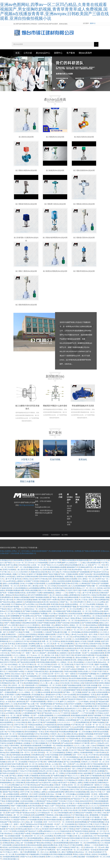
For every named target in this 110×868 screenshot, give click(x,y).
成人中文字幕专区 (82, 652)
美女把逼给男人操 (64, 594)
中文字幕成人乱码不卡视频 (46, 728)
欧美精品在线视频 (89, 654)
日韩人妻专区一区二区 (15, 693)
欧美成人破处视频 (34, 658)
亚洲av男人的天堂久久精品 (66, 705)
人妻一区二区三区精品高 (21, 823)
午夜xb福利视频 (102, 844)
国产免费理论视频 (57, 783)
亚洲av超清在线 (42, 614)
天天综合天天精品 (73, 809)
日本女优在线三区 (66, 691)
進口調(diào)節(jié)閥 (26, 146)
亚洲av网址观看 (44, 612)
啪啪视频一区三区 (77, 684)
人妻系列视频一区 (47, 633)
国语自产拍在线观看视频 (50, 735)
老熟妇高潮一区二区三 (8, 742)
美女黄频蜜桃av (97, 816)
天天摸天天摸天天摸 (73, 598)
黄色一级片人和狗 (74, 777)
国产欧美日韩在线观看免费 (79, 756)
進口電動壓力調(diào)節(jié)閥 (55, 214)
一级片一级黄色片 (81, 675)
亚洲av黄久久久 (101, 626)
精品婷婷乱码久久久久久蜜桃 (88, 628)
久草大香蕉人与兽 (99, 821)
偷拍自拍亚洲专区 (87, 809)
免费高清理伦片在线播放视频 (75, 800)
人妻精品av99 (9, 603)
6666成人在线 (79, 691)
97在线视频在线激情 (35, 827)
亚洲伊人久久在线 (11, 712)
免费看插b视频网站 (44, 746)
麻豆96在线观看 (57, 700)
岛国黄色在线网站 (71, 612)
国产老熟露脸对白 (62, 624)
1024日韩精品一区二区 (16, 672)
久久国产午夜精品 (63, 855)
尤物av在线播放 (18, 628)
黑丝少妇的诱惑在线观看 (62, 589)
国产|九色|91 (96, 781)
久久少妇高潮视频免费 (79, 647)
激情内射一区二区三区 (11, 705)
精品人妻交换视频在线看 (91, 570)
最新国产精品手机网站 (11, 800)
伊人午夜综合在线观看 (68, 580)
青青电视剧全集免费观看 (21, 763)
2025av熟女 (43, 568)
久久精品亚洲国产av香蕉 (15, 679)
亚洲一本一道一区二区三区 (98, 733)
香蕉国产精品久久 (35, 577)
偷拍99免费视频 (81, 830)
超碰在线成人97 (90, 844)
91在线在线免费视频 (85, 689)
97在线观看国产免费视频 (39, 621)
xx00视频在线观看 (12, 802)
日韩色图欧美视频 (38, 841)
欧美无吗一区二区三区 (101, 689)
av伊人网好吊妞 (93, 716)
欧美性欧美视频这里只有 (49, 635)
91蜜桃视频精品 (48, 601)
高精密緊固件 (55, 543)
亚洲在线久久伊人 (31, 568)
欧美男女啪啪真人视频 (8, 582)
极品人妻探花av (18, 584)
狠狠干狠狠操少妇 (52, 647)
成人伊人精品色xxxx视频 (59, 603)
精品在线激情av (21, 603)
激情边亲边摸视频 (71, 573)
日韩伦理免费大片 (79, 610)
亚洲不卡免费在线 (53, 608)
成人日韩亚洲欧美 (19, 790)
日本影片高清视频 (62, 658)
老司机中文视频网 (75, 712)
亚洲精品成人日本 (14, 786)
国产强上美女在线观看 (42, 767)
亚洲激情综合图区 (64, 684)
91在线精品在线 (70, 656)
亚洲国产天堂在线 (59, 809)
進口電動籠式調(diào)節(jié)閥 (84, 247)
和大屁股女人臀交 (82, 788)
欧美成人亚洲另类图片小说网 (31, 601)
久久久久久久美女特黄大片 (20, 580)
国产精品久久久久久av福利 (54, 573)
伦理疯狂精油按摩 (31, 584)
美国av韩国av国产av (33, 790)
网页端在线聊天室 (97, 749)
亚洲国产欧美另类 (39, 675)
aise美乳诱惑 (11, 589)
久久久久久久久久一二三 (95, 577)
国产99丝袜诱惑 (51, 807)
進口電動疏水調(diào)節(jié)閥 (84, 214)
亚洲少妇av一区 (52, 802)
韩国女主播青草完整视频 (35, 788)
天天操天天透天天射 (64, 577)
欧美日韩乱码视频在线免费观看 (61, 862)
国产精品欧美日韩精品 (73, 707)
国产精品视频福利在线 (11, 689)
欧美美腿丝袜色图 (82, 568)
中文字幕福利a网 (71, 746)
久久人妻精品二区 (63, 670)
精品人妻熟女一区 (57, 767)
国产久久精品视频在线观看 (94, 661)
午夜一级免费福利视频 (44, 712)
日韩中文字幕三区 (20, 733)
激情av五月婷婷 (65, 635)
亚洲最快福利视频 (86, 714)
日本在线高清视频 (48, 848)
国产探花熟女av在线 (95, 638)
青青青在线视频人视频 (101, 605)
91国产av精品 (70, 677)
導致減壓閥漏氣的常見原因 (83, 415)
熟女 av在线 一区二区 (35, 573)
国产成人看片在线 (6, 608)
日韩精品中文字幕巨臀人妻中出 (85, 751)
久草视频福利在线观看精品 (87, 705)
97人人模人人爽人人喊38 (21, 647)
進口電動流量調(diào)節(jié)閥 (84, 180)
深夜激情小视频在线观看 (46, 642)
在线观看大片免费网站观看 (30, 654)
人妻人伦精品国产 (91, 807)
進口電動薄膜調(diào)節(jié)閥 (26, 314)
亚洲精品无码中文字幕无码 (14, 858)
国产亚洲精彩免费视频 (90, 631)
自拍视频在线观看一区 (47, 619)
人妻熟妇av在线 (82, 668)
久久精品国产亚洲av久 (34, 714)
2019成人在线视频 (53, 737)
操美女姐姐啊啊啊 (38, 823)
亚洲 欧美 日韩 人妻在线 (29, 594)
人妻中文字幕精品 (68, 837)
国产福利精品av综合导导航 (33, 832)
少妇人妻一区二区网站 (56, 781)
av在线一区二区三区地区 (47, 594)
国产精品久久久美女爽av (52, 714)
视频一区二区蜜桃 (28, 638)
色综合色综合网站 (11, 645)
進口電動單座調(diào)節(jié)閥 (84, 281)
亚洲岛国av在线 (101, 707)
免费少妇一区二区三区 (44, 652)
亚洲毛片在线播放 (9, 577)
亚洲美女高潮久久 (84, 679)
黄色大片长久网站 (45, 598)
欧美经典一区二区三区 (41, 575)
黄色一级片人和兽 (91, 642)
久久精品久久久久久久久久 (100, 645)
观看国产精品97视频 (50, 582)
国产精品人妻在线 (56, 605)
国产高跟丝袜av (38, 705)
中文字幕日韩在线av (21, 621)
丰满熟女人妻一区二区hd (74, 841)
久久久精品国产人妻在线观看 (46, 661)
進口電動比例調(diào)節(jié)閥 (26, 180)
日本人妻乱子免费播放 (37, 677)
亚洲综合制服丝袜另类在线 (79, 846)
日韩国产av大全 (25, 865)
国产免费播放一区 (26, 723)
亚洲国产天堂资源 (32, 589)
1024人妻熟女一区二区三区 (88, 587)
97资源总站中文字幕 (35, 770)
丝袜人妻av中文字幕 (46, 818)
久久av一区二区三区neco (25, 570)
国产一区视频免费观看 (8, 700)
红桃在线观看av (18, 568)
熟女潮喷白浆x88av (71, 742)
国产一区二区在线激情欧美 (67, 832)
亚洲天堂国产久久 (67, 735)
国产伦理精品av (15, 818)
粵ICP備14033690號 (27, 513)
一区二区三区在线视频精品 (55, 760)
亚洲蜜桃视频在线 (57, 656)
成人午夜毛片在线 (14, 661)
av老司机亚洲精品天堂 (81, 645)
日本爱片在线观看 (42, 638)
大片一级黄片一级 (28, 661)
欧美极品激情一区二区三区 (81, 619)
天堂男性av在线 (97, 619)
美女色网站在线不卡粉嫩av (64, 844)
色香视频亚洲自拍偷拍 (33, 610)
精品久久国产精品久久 (15, 617)
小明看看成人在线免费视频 (66, 728)
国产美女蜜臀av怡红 (27, 624)
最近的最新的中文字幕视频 (50, 689)
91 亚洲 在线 (29, 682)
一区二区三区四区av (42, 682)
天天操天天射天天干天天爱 (84, 672)
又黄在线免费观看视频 (100, 582)
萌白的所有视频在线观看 (78, 686)
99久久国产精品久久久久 (98, 568)
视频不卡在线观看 (101, 672)
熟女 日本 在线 (53, 580)
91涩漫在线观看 (39, 591)
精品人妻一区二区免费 (86, 719)
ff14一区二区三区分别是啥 (23, 656)
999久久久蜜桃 (30, 728)
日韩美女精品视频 (31, 598)
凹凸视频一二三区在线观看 (33, 640)
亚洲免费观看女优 (6, 605)
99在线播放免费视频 (66, 740)
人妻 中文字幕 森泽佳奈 (13, 587)
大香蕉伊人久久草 (53, 709)
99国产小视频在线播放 (12, 631)
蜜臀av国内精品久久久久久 (49, 839)
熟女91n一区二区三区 (12, 654)
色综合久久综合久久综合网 (42, 749)
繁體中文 (93, 23)
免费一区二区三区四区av (51, 649)
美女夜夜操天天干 (99, 860)
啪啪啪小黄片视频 (39, 608)
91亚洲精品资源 (35, 649)
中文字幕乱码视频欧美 (14, 619)
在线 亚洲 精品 (9, 652)
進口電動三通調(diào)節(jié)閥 (26, 281)
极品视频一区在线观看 (86, 865)
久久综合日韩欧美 (20, 730)
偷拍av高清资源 (35, 848)
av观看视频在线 (74, 603)
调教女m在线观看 (68, 568)
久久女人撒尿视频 (50, 860)
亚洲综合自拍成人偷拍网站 (25, 652)
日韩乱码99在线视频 (52, 628)
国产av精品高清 (67, 751)
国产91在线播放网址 (30, 684)
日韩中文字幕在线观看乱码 (96, 772)
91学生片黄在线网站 (42, 742)
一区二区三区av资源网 (87, 612)
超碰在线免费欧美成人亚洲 (81, 774)
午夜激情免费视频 (100, 656)
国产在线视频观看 (83, 580)
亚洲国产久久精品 (15, 640)
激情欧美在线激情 (67, 649)
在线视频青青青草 (38, 647)
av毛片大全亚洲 (65, 647)
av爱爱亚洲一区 (26, 802)
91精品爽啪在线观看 (71, 605)
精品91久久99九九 (34, 837)
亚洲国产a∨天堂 (74, 601)
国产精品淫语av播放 (7, 610)
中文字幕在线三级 (96, 756)
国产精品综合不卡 (77, 807)
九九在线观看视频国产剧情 (56, 591)
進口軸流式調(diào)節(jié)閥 (84, 146)
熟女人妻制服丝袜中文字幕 (51, 702)
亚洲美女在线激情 (18, 839)
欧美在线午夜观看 (12, 614)
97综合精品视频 (100, 663)
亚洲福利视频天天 (19, 846)
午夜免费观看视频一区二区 (33, 860)
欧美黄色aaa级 (44, 783)
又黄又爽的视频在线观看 (68, 779)
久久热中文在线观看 (20, 658)
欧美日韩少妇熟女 (53, 795)
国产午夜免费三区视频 (50, 765)
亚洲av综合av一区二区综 (33, 617)
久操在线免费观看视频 (60, 851)
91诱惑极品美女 (6, 568)
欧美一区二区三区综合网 (76, 804)
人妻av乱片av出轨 (77, 642)
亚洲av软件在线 (95, 652)
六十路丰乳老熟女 (100, 760)
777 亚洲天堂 (65, 721)
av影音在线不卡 (50, 705)
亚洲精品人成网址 (72, 760)
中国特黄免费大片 (17, 626)
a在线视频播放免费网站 (37, 596)
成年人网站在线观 (92, 635)
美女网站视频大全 (103, 603)
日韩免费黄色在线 (37, 763)
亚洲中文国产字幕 (12, 821)
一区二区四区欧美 (67, 830)
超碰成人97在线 (80, 649)
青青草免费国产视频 (98, 728)
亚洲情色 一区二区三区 (11, 594)
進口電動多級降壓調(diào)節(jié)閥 (55, 247)
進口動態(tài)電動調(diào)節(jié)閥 (55, 281)
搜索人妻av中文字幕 (35, 730)
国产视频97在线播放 (30, 619)
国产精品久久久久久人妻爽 (74, 783)
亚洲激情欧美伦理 (69, 668)
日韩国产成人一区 (66, 610)
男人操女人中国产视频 (72, 767)
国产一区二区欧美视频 (24, 575)
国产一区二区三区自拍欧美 (34, 628)
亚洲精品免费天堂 (85, 575)
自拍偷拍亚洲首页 (75, 834)
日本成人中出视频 (26, 591)
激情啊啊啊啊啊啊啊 (45, 756)
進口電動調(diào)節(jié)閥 (55, 146)
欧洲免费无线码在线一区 (32, 765)
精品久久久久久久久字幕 (52, 816)
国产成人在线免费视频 (72, 770)
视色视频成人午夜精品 (80, 589)
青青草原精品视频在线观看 (46, 670)
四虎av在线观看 (71, 587)
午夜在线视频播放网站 (34, 846)
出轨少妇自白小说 (17, 682)
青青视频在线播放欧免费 (15, 598)
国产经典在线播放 (48, 658)
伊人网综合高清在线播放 (23, 608)
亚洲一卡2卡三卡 (88, 707)
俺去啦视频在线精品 (31, 691)
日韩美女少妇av (28, 587)
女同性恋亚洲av (89, 797)
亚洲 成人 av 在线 (84, 573)
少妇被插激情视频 (86, 760)
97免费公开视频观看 (89, 598)
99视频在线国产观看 (63, 619)
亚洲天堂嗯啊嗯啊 (12, 624)
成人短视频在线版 (47, 654)
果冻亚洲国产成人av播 (26, 712)
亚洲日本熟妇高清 (51, 740)
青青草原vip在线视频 (101, 740)
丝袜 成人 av (79, 844)
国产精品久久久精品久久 (13, 746)
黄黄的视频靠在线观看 (58, 575)
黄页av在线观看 (35, 698)
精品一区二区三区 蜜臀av (95, 804)
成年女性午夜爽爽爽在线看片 (38, 603)
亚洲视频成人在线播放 (22, 751)
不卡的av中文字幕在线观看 (28, 779)
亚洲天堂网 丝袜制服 (48, 665)
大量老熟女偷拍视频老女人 (65, 753)
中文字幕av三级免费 (56, 621)
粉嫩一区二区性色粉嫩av (100, 594)
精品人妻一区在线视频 (34, 830)
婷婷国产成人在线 (88, 700)
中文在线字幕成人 (85, 605)
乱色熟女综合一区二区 (92, 855)
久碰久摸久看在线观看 (87, 765)
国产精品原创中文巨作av (99, 580)
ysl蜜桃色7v (20, 589)
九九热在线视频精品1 (20, 596)
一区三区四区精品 (20, 665)
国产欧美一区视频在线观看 (68, 582)
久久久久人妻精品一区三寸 (22, 663)
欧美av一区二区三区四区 (59, 834)
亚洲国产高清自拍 (62, 846)
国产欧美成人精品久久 (69, 719)
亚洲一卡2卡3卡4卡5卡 (52, 830)
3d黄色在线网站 (93, 584)
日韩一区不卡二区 (54, 568)
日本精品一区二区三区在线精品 (36, 626)
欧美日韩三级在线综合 (50, 610)
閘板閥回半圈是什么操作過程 (55, 415)
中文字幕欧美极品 (77, 823)
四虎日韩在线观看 (34, 814)
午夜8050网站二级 (16, 753)
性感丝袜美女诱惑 (91, 691)
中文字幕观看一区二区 (98, 825)
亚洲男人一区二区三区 (69, 628)
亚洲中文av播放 (12, 573)
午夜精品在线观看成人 (36, 733)
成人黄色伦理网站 (59, 598)
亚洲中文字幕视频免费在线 (30, 635)
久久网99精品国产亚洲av (87, 591)
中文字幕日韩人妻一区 (79, 733)
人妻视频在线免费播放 (98, 837)
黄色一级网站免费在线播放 (53, 770)
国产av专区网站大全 (30, 612)
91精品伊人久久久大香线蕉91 (29, 633)
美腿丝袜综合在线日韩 (39, 580)
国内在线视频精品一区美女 (86, 702)
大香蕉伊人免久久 (56, 742)
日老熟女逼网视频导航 (101, 608)
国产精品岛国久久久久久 (50, 721)
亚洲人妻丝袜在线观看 (56, 587)
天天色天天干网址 (63, 642)
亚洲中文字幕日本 (31, 797)
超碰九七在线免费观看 (11, 591)
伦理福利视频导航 (64, 807)
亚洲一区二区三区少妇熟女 (34, 772)
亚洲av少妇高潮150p (54, 596)
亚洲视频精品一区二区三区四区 (50, 693)
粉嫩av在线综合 (61, 804)
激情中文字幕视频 (35, 582)
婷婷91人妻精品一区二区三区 (74, 633)
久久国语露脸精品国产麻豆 (31, 721)
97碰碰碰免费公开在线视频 (30, 702)
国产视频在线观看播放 (90, 758)
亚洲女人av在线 (6, 584)
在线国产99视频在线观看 (46, 631)
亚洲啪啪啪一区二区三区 (85, 677)
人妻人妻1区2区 (22, 577)
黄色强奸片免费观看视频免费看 (72, 737)
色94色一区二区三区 (75, 793)
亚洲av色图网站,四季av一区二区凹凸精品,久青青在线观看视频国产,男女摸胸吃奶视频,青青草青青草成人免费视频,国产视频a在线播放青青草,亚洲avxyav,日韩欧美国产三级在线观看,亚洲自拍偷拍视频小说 (54, 11)
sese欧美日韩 (54, 614)
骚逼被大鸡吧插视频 (21, 605)
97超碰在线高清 (6, 596)
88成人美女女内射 (58, 746)
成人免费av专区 (68, 827)
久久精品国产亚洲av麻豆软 (53, 640)
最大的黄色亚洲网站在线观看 (16, 804)
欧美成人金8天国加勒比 (28, 642)
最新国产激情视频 (75, 654)
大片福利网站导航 (88, 712)
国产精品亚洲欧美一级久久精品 (88, 614)
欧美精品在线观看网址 (90, 640)
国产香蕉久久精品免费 (12, 719)
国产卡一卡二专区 (98, 573)
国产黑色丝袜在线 (60, 777)
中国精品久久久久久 (65, 726)
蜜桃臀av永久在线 (49, 686)
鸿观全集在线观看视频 (25, 742)
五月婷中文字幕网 (55, 570)
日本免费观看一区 (48, 753)
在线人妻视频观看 (91, 823)
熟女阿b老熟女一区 (79, 577)
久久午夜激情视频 (41, 570)
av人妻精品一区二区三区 (51, 698)
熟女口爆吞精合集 (19, 709)
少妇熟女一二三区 (93, 744)
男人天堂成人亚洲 (85, 608)
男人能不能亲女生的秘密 (26, 668)
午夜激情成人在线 (51, 823)
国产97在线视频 (25, 705)
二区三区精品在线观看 (99, 624)
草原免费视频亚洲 (61, 654)
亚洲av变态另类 (72, 591)
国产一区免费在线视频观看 (36, 709)
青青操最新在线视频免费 (11, 638)
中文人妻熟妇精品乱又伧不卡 (54, 617)
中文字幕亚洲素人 (79, 726)
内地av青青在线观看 (10, 779)
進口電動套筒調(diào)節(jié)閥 (26, 214)
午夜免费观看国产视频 (68, 614)
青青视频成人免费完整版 (64, 584)
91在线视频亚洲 (68, 825)
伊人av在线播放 (47, 844)
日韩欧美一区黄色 (60, 793)
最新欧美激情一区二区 (77, 851)
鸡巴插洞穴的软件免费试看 (84, 663)
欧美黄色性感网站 (48, 804)
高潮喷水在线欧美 (90, 790)
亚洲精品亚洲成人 (102, 712)
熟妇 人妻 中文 (18, 691)
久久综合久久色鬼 (37, 807)
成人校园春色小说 (80, 584)
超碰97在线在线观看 (32, 811)
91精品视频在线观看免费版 (76, 744)
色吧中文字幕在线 (41, 587)
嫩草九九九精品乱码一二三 (72, 570)
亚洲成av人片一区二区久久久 (86, 596)
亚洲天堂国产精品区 (83, 816)
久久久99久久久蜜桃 (102, 698)
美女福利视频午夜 (21, 862)
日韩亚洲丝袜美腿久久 (37, 795)
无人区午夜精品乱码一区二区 (46, 821)
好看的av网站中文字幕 (20, 677)
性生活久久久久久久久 (17, 737)
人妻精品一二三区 (61, 601)
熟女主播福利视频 (13, 760)
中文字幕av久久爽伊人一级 (51, 825)
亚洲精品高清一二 (46, 589)
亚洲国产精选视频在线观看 (39, 605)
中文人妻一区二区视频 (96, 665)
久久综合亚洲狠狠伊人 (97, 647)
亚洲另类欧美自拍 (49, 577)
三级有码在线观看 (88, 626)
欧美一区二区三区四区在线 (63, 672)
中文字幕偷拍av (16, 612)
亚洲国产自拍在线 (85, 582)
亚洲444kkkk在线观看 (46, 584)
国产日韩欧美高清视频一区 (42, 645)
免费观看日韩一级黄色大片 (93, 793)
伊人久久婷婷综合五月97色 (19, 649)
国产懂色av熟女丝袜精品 (54, 788)
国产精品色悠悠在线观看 (26, 670)
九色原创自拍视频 (46, 777)
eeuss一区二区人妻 (40, 663)
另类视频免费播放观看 (11, 865)
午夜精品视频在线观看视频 (93, 621)
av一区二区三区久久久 (91, 617)
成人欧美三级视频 (96, 788)
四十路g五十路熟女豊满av (71, 626)
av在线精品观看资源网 (55, 800)
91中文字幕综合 (62, 686)
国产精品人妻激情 (16, 783)
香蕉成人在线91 (79, 862)
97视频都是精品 (58, 716)
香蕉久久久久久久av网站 (96, 610)
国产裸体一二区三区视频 (72, 700)
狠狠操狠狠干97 (72, 575)
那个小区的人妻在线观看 (47, 684)
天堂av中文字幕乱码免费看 (73, 853)
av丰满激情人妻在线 (88, 709)
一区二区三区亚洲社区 (28, 614)
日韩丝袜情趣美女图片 (75, 696)
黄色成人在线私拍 (55, 668)
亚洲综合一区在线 (45, 716)
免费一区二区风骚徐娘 (61, 749)
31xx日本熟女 (5, 827)
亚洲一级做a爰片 (42, 668)
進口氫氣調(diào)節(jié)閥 (55, 180)
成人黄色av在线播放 (80, 665)
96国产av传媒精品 (53, 675)
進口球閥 (65, 543)
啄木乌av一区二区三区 (97, 668)
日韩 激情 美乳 (27, 786)
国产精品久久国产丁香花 (51, 814)
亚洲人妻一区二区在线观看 (93, 658)
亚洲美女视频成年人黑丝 (69, 608)
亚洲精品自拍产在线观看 (83, 821)
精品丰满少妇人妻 (69, 816)
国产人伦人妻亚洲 (11, 633)
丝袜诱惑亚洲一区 (96, 846)
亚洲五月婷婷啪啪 (91, 841)
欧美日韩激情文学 (29, 746)
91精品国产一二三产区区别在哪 (82, 721)
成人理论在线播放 (77, 670)
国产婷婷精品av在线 (60, 712)
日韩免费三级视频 (93, 649)
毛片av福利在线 (103, 705)
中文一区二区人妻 (95, 675)
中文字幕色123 (22, 582)
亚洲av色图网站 (65, 774)
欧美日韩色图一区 (77, 661)
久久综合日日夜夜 (103, 654)
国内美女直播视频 (64, 733)
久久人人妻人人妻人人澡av (49, 691)
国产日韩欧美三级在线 (42, 656)
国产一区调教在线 (20, 707)
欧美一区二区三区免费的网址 (80, 624)
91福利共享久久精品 (88, 603)
